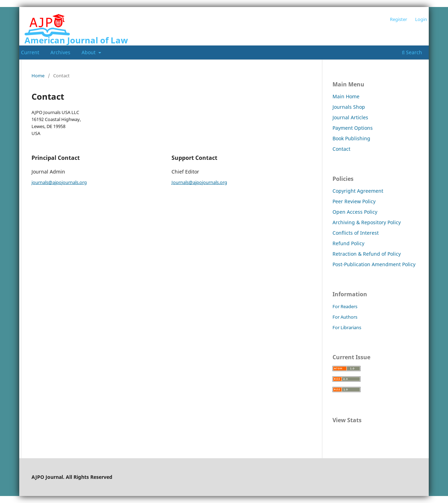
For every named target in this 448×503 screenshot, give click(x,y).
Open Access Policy (355, 212)
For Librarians (347, 327)
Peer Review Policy (354, 201)
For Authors (345, 317)
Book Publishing (351, 138)
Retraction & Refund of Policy (367, 254)
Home (38, 76)
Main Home (346, 96)
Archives (60, 52)
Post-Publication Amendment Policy (374, 264)
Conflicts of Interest (356, 233)
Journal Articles (350, 117)
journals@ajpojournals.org (59, 182)
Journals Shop (349, 107)
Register (398, 19)
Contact (341, 149)
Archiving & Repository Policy (367, 222)
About (89, 52)
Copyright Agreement (358, 191)
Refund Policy (348, 243)
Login (421, 19)
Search (412, 52)
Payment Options (353, 128)
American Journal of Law (76, 40)
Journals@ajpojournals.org (199, 182)
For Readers (345, 306)
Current (30, 52)
